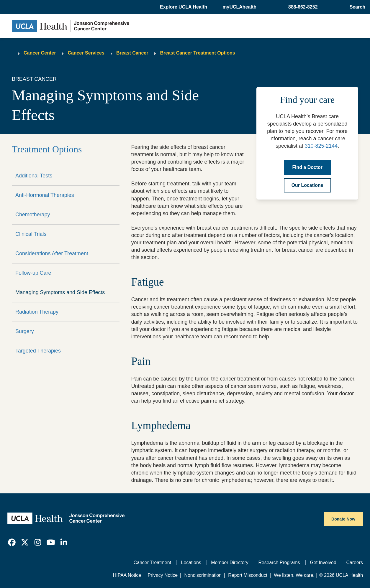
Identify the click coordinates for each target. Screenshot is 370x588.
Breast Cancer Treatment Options (197, 53)
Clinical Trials (31, 234)
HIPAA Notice (127, 575)
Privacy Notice (163, 575)
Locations (191, 563)
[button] (184, 7)
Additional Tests (34, 176)
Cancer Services (86, 53)
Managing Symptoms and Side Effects (60, 292)
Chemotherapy (33, 215)
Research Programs (279, 563)
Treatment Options (47, 149)
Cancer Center (40, 53)
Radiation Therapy (37, 312)
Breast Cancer (132, 53)
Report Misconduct (248, 575)
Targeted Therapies (38, 351)
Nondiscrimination (203, 575)
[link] (12, 542)
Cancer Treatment (152, 563)
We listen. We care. (294, 575)
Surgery (25, 331)
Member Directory (230, 563)
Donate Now (343, 519)
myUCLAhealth (239, 7)
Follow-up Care (33, 273)
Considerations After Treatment (52, 253)
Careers (355, 563)
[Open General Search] (356, 7)
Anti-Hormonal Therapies (45, 195)
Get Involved (323, 563)
